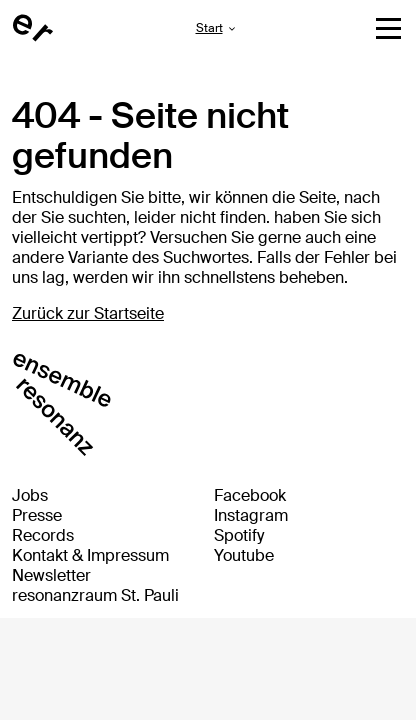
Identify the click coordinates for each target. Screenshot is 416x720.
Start (209, 28)
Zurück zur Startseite (88, 313)
